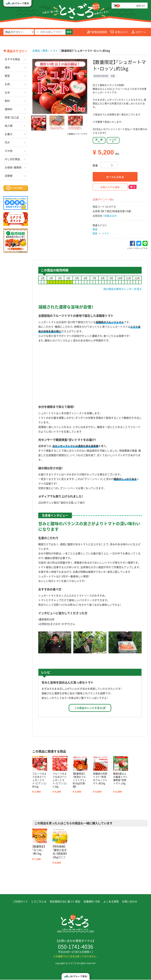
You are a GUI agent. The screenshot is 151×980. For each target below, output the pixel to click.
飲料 (7, 101)
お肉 (7, 84)
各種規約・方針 (92, 902)
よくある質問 (111, 902)
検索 (69, 32)
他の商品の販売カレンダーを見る (123, 289)
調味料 (9, 109)
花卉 (7, 142)
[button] (39, 123)
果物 (7, 67)
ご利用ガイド (20, 902)
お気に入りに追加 (110, 187)
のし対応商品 (12, 159)
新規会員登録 (97, 32)
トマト (106, 233)
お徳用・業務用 (13, 167)
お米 (7, 92)
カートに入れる (115, 177)
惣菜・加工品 (12, 117)
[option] (60, 86)
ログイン (139, 32)
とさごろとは (39, 902)
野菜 (7, 76)
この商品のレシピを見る (90, 708)
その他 (9, 151)
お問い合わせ (130, 902)
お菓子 (9, 134)
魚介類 (9, 126)
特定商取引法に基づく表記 (65, 902)
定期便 (9, 176)
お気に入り (119, 32)
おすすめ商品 (12, 59)
